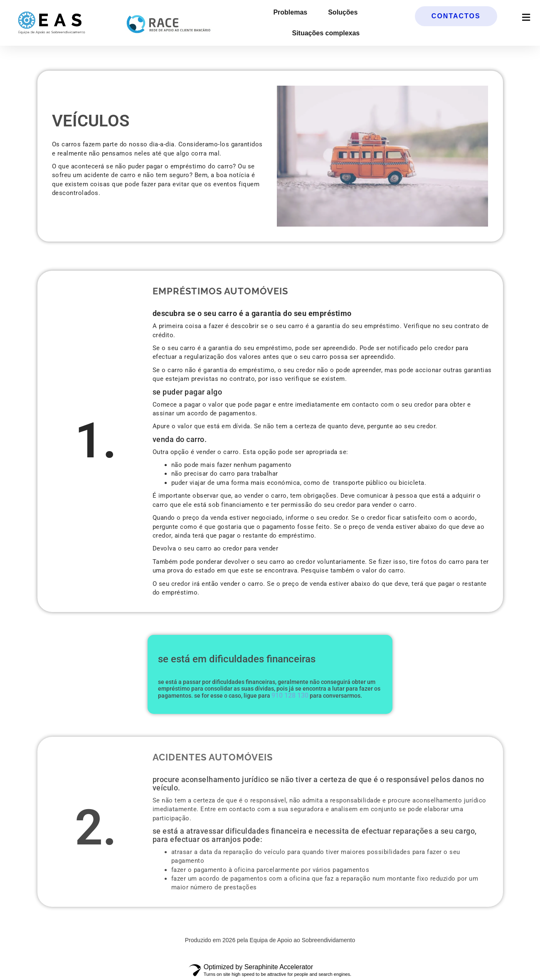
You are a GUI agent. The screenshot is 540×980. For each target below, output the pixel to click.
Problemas (290, 12)
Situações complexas (326, 33)
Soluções (343, 12)
